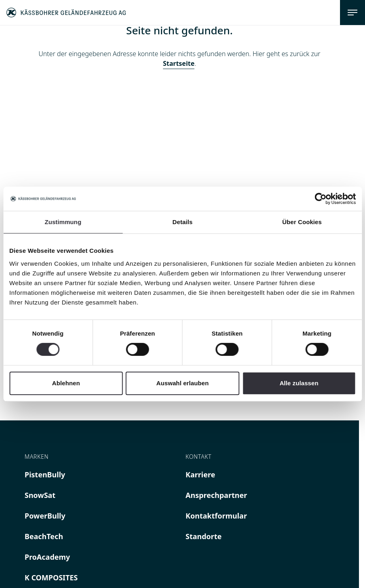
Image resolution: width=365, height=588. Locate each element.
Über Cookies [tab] (302, 222)
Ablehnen (66, 383)
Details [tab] (183, 222)
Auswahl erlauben (183, 383)
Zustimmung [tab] (63, 222)
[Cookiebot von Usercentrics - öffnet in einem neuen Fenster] (320, 199)
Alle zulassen (299, 383)
